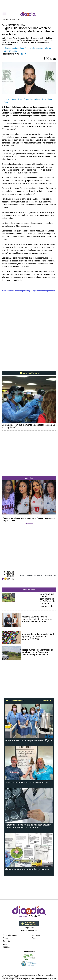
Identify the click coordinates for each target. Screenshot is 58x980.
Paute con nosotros (29, 930)
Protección (28, 99)
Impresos (36, 935)
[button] (6, 503)
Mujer (5, 944)
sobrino (37, 99)
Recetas (6, 947)
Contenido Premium (29, 373)
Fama (6, 102)
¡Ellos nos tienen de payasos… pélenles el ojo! (38, 575)
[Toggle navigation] (4, 14)
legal (20, 99)
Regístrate (29, 928)
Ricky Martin (47, 99)
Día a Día (6, 941)
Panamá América (10, 935)
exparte (7, 99)
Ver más (47, 701)
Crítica (5, 938)
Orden (14, 99)
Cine (34, 938)
